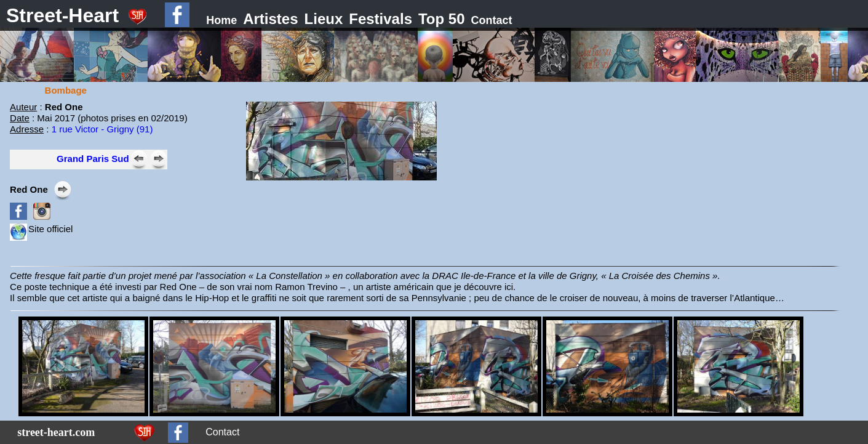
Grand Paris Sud (93, 159)
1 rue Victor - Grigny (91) (102, 129)
